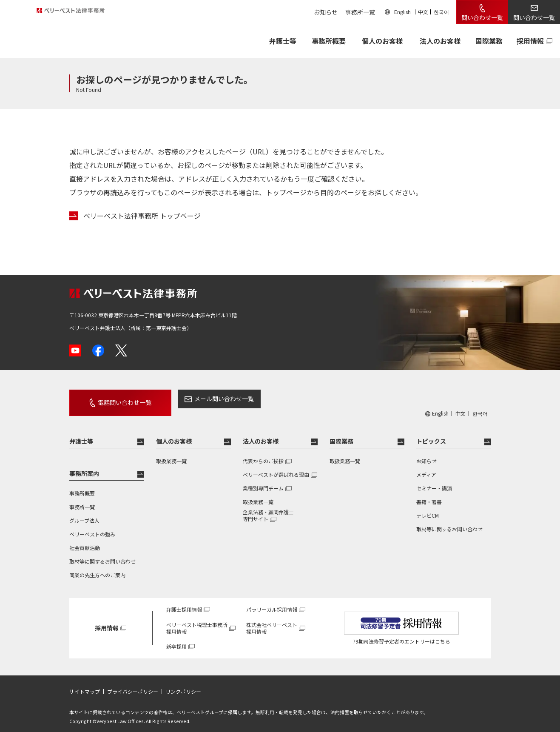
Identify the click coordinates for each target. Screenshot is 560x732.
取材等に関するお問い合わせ (102, 554)
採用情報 (530, 41)
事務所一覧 (360, 12)
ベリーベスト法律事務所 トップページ (142, 216)
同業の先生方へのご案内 (97, 567)
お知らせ (326, 12)
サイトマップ (85, 684)
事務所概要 (329, 41)
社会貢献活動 (85, 540)
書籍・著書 (429, 494)
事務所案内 (84, 466)
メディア (426, 467)
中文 (423, 12)
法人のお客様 (440, 41)
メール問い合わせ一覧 (205, 399)
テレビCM (428, 508)
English (402, 12)
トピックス (431, 433)
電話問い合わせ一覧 (115, 399)
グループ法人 (84, 513)
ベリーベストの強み (92, 526)
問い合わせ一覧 (482, 17)
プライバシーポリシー (133, 684)
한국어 (441, 12)
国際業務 (489, 41)
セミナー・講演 (434, 480)
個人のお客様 (382, 41)
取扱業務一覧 (171, 453)
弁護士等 (81, 433)
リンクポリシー (183, 684)
